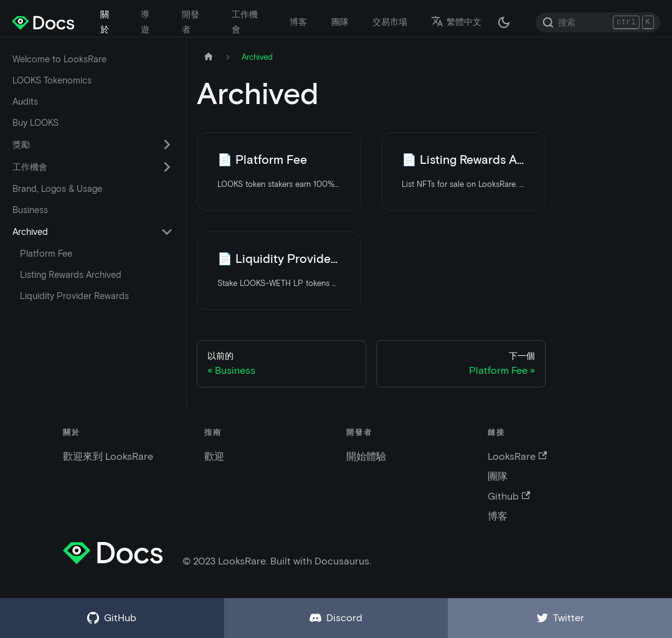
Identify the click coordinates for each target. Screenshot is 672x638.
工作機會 (245, 22)
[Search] (598, 22)
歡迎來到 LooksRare (108, 456)
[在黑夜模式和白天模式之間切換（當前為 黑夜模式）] (504, 22)
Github (509, 496)
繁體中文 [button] (456, 22)
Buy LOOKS (35, 123)
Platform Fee (46, 254)
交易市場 (390, 22)
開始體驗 (366, 456)
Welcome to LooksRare (59, 59)
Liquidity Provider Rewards (74, 296)
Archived (30, 232)
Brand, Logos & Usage (57, 189)
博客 (298, 22)
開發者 (191, 22)
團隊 (340, 22)
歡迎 (214, 456)
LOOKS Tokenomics (52, 80)
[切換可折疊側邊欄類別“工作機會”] (167, 167)
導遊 (145, 22)
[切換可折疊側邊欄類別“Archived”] (167, 232)
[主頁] (209, 57)
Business (30, 210)
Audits (25, 102)
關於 (105, 22)
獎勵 (21, 145)
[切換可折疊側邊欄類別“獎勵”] (167, 145)
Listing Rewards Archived (71, 275)
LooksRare (517, 456)
